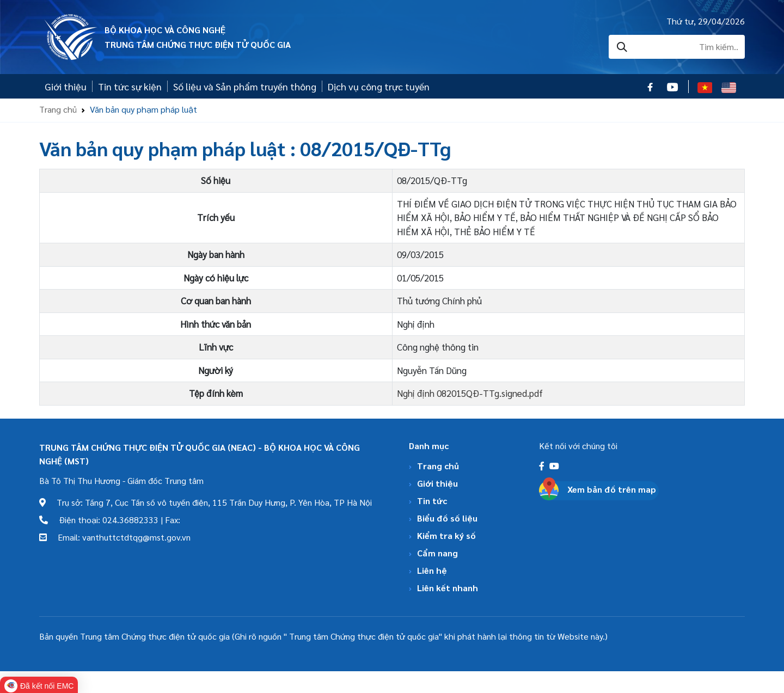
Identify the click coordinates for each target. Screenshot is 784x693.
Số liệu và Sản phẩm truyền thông (245, 86)
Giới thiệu (66, 86)
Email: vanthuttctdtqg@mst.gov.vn (115, 537)
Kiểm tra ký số (446, 535)
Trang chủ (58, 109)
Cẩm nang (437, 553)
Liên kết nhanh (448, 588)
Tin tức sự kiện (130, 86)
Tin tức (432, 501)
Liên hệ (432, 570)
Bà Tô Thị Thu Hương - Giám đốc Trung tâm (121, 480)
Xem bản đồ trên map (612, 489)
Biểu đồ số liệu (447, 518)
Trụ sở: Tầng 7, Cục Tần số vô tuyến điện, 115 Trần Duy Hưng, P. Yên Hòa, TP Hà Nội (206, 502)
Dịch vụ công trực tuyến (379, 86)
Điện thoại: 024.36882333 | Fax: (110, 520)
